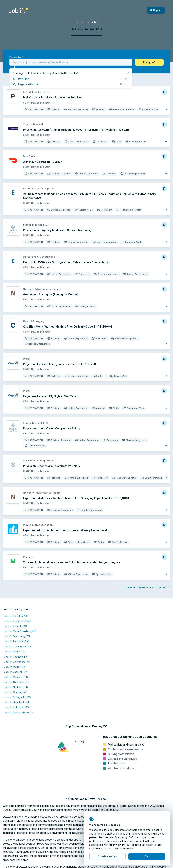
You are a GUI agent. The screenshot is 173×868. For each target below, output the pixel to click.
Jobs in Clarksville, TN (17, 682)
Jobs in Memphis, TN (16, 677)
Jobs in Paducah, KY (16, 657)
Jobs (77, 22)
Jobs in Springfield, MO (17, 697)
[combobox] (71, 62)
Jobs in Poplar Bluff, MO (18, 621)
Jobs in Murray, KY (15, 667)
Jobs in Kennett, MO (15, 626)
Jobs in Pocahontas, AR (17, 646)
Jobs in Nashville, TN (16, 687)
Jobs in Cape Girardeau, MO (20, 631)
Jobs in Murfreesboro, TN (19, 712)
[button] (149, 62)
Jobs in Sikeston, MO (16, 616)
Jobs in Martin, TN (14, 652)
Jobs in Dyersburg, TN (17, 636)
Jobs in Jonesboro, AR (17, 662)
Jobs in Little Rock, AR (17, 702)
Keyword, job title (17, 57)
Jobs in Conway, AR (15, 692)
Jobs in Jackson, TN (16, 672)
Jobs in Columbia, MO (16, 707)
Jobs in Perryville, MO (17, 641)
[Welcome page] (18, 10)
